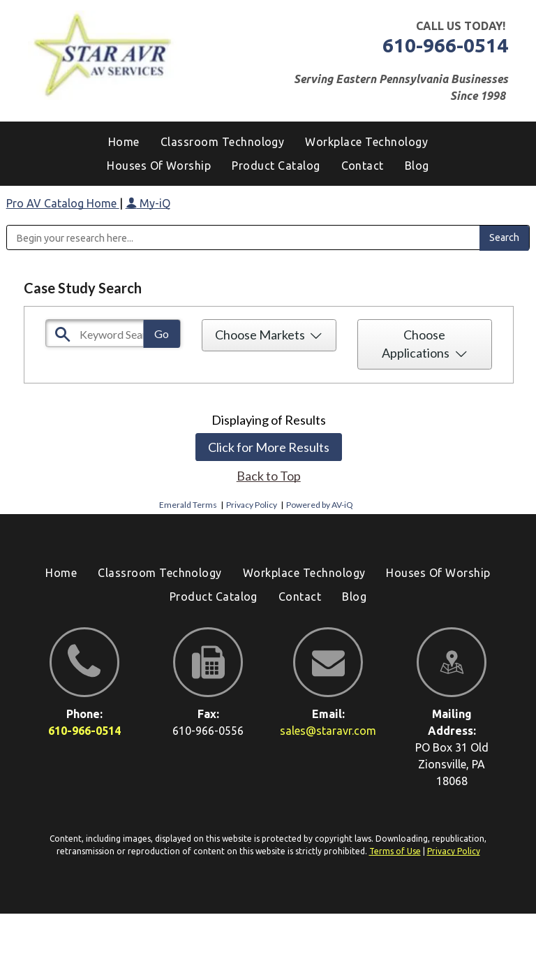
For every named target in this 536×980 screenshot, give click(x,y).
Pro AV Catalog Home (63, 203)
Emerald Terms (188, 505)
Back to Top (269, 476)
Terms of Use (395, 851)
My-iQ (148, 203)
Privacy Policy (252, 505)
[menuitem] (417, 166)
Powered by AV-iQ (320, 505)
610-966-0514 (445, 45)
